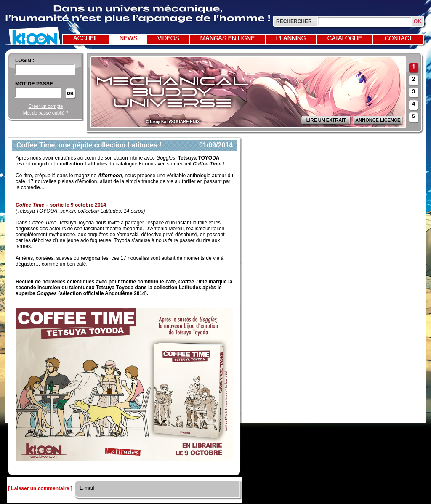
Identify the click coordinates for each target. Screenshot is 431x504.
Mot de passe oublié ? (46, 113)
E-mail (86, 488)
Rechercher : (295, 21)
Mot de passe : (36, 84)
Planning (291, 39)
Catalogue (345, 39)
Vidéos (168, 39)
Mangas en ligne (227, 39)
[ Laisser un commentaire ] (40, 488)
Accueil (86, 39)
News (129, 39)
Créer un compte (46, 106)
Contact (399, 39)
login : (25, 61)
